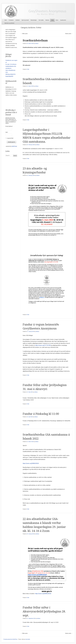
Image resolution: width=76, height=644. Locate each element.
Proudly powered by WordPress (10, 639)
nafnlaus (37, 43)
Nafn (7, 132)
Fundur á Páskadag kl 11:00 (41, 414)
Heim (6, 20)
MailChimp (14, 146)
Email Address (9, 126)
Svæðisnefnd (63, 20)
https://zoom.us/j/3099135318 (31, 463)
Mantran (47, 20)
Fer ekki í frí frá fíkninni (11, 64)
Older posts (24, 34)
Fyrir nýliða (41, 20)
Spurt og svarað (25, 20)
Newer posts (69, 34)
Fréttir (52, 20)
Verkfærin (18, 20)
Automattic (28, 639)
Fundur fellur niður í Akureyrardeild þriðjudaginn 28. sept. (44, 611)
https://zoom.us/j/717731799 (43, 345)
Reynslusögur (34, 20)
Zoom (57, 20)
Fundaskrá (11, 20)
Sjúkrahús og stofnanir (9, 23)
